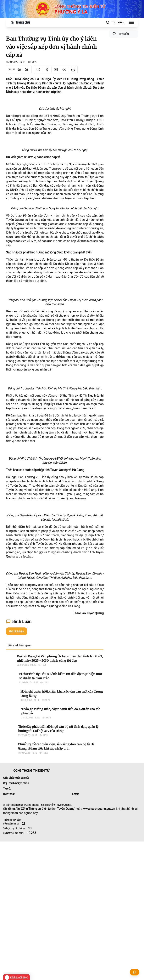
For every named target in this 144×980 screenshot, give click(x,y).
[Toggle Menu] (131, 22)
